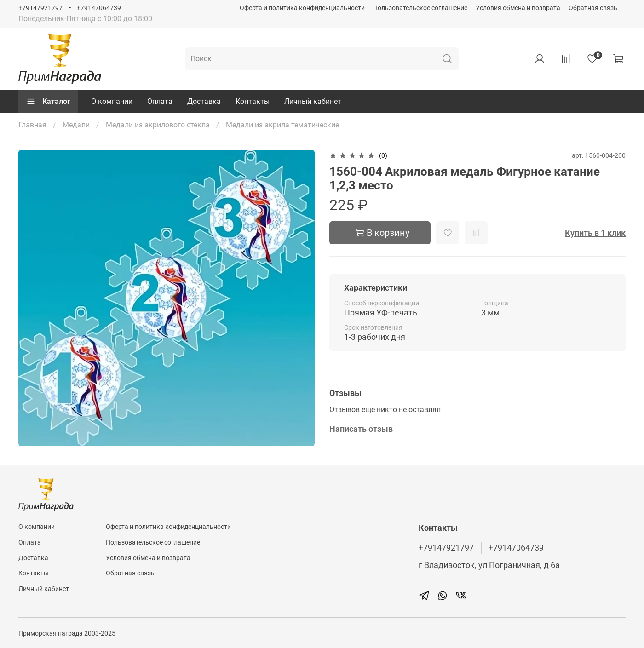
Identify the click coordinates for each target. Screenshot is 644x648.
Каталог (48, 102)
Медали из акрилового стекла (158, 125)
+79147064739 (99, 8)
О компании (112, 101)
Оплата (160, 101)
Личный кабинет (313, 101)
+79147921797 (40, 8)
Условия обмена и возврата (518, 8)
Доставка (204, 101)
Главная (32, 125)
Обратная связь (593, 8)
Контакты (253, 101)
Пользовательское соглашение (420, 8)
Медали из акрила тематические (282, 125)
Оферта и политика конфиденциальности (302, 8)
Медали (76, 125)
